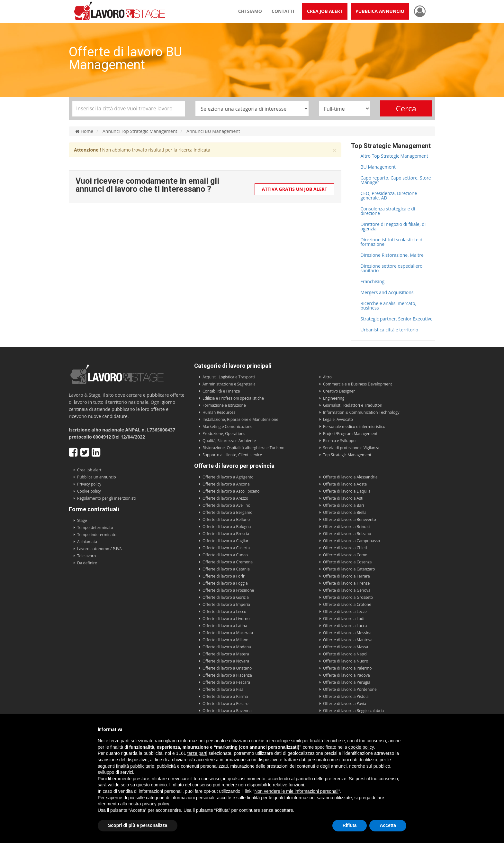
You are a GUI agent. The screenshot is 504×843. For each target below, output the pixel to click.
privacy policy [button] (156, 804)
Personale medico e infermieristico (354, 426)
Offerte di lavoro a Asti (343, 498)
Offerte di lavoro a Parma (225, 696)
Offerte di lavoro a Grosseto (348, 597)
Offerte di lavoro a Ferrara (346, 576)
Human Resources (219, 412)
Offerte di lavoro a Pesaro (225, 704)
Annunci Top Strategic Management (140, 131)
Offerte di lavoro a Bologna (227, 527)
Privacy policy (89, 484)
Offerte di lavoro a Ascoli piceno (231, 491)
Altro (327, 377)
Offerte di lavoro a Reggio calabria (353, 711)
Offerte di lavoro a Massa (346, 647)
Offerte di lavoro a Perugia (347, 682)
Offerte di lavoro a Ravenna (227, 711)
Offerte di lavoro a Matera (226, 654)
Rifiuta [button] (350, 825)
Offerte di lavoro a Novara (226, 661)
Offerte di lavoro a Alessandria (350, 477)
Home (84, 131)
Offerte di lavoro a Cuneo (225, 555)
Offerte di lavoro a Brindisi (347, 527)
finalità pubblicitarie (135, 766)
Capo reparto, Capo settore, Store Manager (396, 180)
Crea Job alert (89, 470)
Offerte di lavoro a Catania (226, 569)
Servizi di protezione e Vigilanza (351, 448)
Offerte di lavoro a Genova (347, 590)
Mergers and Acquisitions (387, 292)
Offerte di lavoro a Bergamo (228, 512)
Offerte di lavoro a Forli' (224, 576)
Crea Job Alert (325, 11)
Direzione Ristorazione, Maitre (392, 255)
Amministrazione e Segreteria (229, 384)
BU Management (378, 167)
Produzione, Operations (224, 434)
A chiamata (87, 542)
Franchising (373, 281)
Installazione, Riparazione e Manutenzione (240, 419)
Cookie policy (89, 491)
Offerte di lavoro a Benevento (350, 519)
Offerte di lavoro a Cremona (228, 562)
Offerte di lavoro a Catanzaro (349, 569)
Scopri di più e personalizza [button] (138, 825)
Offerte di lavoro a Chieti (345, 548)
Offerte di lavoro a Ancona (226, 484)
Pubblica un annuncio (97, 477)
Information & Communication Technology (361, 412)
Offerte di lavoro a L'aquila (347, 491)
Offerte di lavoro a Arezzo (225, 498)
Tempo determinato (95, 528)
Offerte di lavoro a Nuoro (346, 661)
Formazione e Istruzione (224, 405)
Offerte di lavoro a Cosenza (347, 562)
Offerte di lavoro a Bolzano (347, 534)
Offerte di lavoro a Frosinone (228, 590)
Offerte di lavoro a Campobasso (351, 541)
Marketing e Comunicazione (228, 426)
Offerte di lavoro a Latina (225, 626)
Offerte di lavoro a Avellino (226, 505)
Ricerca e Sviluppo (339, 441)
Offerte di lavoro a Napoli (346, 654)
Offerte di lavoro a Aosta (345, 484)
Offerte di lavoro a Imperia (226, 604)
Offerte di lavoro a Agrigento (228, 477)
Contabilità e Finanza (221, 391)
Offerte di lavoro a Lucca (345, 626)
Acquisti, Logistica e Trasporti (229, 377)
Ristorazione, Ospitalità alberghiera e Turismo (243, 448)
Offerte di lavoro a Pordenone (350, 689)
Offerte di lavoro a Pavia (345, 704)
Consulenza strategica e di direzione (388, 211)
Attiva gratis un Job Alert (295, 189)
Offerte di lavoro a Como (345, 555)
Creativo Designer (339, 391)
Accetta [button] (388, 825)
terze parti (197, 753)
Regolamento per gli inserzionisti (106, 498)
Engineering (334, 398)
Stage (82, 520)
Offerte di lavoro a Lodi (344, 619)
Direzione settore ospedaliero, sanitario (392, 268)
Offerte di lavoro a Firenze (346, 583)
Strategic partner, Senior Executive (397, 319)
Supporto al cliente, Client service (232, 455)
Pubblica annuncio (380, 11)
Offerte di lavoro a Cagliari (226, 541)
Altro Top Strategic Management (395, 156)
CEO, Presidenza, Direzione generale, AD (389, 195)
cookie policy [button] (361, 747)
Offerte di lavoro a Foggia (225, 583)
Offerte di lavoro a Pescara (226, 682)
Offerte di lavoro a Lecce (345, 611)
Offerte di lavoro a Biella (345, 512)
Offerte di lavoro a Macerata (228, 633)
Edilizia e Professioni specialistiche (233, 398)
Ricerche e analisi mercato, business (389, 306)
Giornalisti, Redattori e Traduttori (353, 405)
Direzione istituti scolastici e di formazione (392, 242)
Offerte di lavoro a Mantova (348, 640)
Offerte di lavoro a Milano (225, 640)
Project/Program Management (350, 434)
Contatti (283, 11)
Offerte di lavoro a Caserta (226, 548)
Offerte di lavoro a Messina (347, 633)
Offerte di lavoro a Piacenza (227, 675)
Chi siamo (250, 11)
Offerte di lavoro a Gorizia (226, 597)
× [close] (334, 150)
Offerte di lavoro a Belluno (226, 519)
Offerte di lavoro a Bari (343, 505)
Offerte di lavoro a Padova (346, 675)
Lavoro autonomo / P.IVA (99, 549)
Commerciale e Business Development (358, 384)
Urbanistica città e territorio (390, 330)
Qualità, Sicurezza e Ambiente (229, 441)
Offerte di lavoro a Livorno (226, 619)
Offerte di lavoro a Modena (227, 647)
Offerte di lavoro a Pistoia (346, 696)
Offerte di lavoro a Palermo (347, 668)
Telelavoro (86, 556)
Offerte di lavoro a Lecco (224, 611)
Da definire (87, 563)
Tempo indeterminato (97, 535)
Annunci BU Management (213, 131)
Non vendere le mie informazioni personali (296, 791)
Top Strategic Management (347, 455)
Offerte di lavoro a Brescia (226, 534)
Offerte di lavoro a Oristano (227, 668)
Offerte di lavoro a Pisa (223, 689)
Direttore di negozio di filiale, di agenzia (393, 226)
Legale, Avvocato (338, 419)
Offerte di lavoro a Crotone (347, 604)
